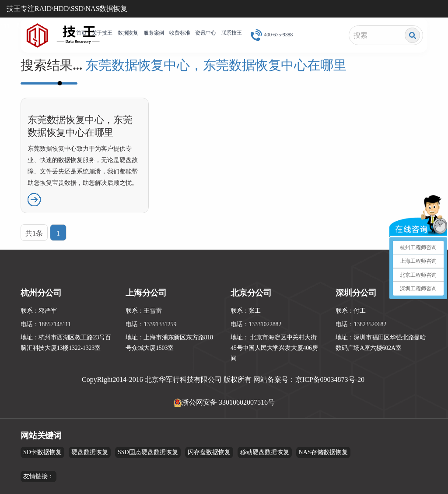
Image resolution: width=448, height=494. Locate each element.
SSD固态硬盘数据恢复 (148, 452)
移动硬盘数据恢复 (265, 452)
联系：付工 (351, 311)
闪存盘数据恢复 (209, 452)
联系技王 (232, 33)
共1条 (34, 233)
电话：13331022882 (256, 324)
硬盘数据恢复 (90, 452)
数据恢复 (128, 33)
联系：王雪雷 (144, 311)
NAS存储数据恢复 (323, 452)
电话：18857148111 (46, 324)
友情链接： (38, 476)
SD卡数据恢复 (42, 452)
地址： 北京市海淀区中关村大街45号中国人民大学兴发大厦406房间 (274, 348)
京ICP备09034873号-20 (330, 379)
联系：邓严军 (39, 311)
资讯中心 (205, 33)
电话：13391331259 (151, 324)
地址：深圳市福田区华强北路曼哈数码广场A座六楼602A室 (381, 343)
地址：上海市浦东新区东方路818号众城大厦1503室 (169, 343)
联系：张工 (246, 311)
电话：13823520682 (361, 324)
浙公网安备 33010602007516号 (228, 402)
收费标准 (180, 33)
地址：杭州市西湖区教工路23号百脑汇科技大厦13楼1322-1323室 (66, 343)
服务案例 (154, 33)
